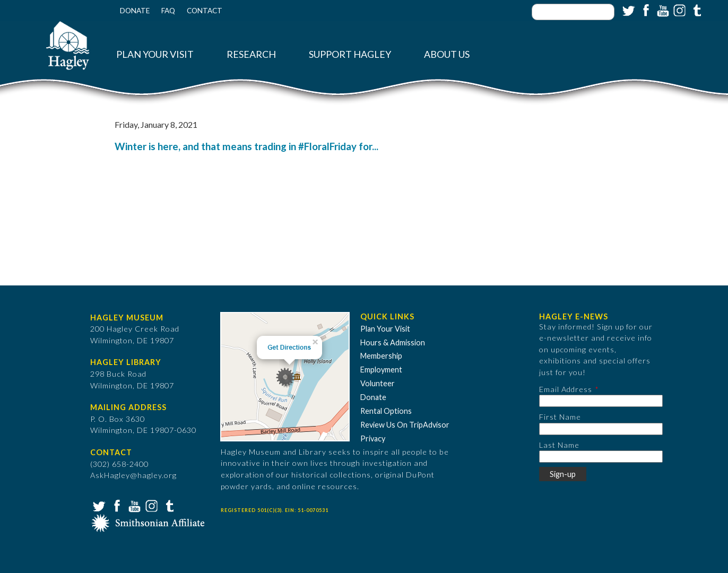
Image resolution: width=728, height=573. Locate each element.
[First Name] (601, 429)
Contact (205, 11)
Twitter (628, 10)
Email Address (566, 389)
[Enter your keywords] (573, 12)
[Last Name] (601, 457)
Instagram (679, 10)
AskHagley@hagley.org (133, 475)
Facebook (645, 10)
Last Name (559, 445)
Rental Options (386, 411)
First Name (560, 417)
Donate (135, 11)
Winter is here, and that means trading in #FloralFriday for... (246, 146)
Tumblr (696, 10)
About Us (447, 54)
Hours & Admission (393, 342)
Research (251, 54)
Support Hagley (350, 54)
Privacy (373, 439)
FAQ (168, 11)
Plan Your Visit (155, 54)
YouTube (662, 10)
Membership (381, 356)
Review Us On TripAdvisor (405, 425)
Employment (381, 370)
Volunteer (378, 383)
